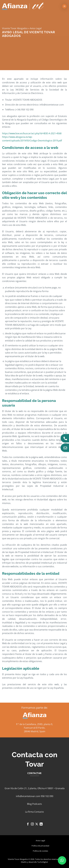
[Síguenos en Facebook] (28, 824)
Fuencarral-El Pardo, (35, 728)
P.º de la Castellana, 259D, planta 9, (34, 724)
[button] (64, 6)
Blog (29, 804)
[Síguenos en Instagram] (32, 824)
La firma (29, 812)
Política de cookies (40, 851)
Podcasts (37, 804)
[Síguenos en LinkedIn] (41, 824)
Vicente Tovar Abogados (15, 28)
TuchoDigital (42, 862)
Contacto (39, 812)
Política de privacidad (40, 846)
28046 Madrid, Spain (35, 731)
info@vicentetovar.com (28, 796)
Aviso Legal (40, 841)
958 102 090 (47, 796)
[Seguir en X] (37, 824)
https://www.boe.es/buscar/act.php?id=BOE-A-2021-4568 (32, 133)
